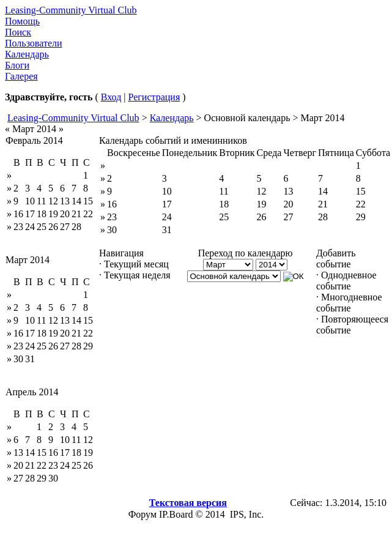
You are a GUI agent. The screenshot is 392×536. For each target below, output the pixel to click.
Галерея (21, 76)
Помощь (22, 21)
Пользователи (34, 43)
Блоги (17, 65)
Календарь (27, 54)
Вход (111, 97)
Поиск (18, 32)
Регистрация (154, 97)
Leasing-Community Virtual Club (71, 10)
